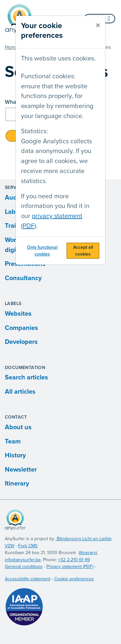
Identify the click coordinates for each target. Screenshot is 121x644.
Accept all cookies (83, 251)
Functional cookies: (48, 76)
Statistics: (35, 131)
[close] (98, 26)
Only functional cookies (42, 251)
